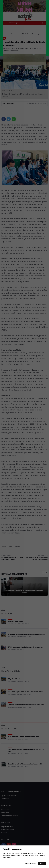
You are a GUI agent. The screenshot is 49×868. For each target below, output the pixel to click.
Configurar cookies (30, 863)
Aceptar (42, 863)
